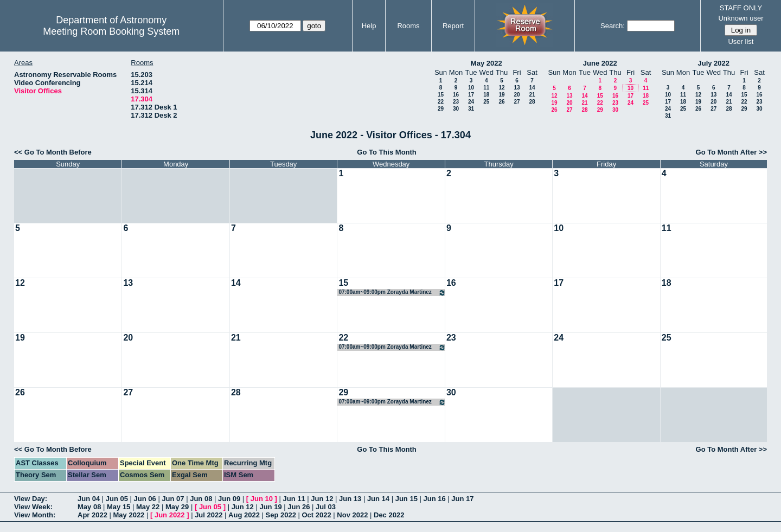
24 (471, 102)
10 (471, 88)
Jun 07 (173, 499)
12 (501, 88)
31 (471, 109)
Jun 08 (201, 499)
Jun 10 (262, 499)
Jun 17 (462, 499)
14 (532, 88)
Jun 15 (406, 499)
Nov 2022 (352, 515)
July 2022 (713, 63)
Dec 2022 (389, 515)
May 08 (89, 507)
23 (456, 102)
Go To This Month (387, 152)
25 (486, 102)
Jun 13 (350, 499)
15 (441, 95)
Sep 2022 (281, 515)
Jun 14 (378, 499)
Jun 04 (89, 499)
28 (532, 102)
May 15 (119, 507)
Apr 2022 (92, 515)
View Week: (33, 507)
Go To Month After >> (731, 152)
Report (453, 26)
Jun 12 (322, 499)
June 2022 (600, 63)
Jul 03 (326, 507)
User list (741, 41)
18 (486, 95)
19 (501, 95)
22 (441, 102)
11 (486, 88)
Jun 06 (145, 499)
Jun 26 (299, 507)
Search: (613, 26)
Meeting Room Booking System (111, 31)
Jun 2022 (170, 515)
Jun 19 (270, 507)
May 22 (148, 507)
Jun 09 (229, 499)
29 (441, 109)
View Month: (35, 515)
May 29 (177, 507)
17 (471, 95)
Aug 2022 (244, 515)
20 (517, 95)
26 (501, 102)
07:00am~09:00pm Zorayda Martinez (392, 293)
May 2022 (486, 63)
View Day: (31, 499)
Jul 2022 (209, 515)
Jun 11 (294, 499)
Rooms (408, 26)
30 (456, 109)
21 (532, 95)
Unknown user (741, 18)
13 (517, 88)
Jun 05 (117, 499)
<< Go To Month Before (53, 152)
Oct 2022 (316, 515)
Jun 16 (434, 499)
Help (369, 26)
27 (517, 102)
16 (456, 95)
